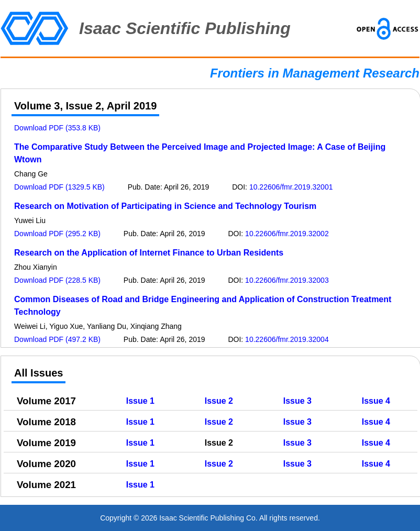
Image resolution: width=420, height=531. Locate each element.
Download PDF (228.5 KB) (57, 280)
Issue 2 (219, 401)
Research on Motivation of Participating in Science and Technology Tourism (165, 206)
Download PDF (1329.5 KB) (59, 187)
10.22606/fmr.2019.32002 (287, 234)
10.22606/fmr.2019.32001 (291, 187)
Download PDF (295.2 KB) (57, 234)
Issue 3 (297, 401)
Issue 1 (140, 401)
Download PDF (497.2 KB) (57, 339)
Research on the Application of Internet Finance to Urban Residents (149, 253)
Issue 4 (376, 401)
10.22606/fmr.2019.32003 (287, 280)
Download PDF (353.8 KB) (57, 128)
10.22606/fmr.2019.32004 (287, 339)
